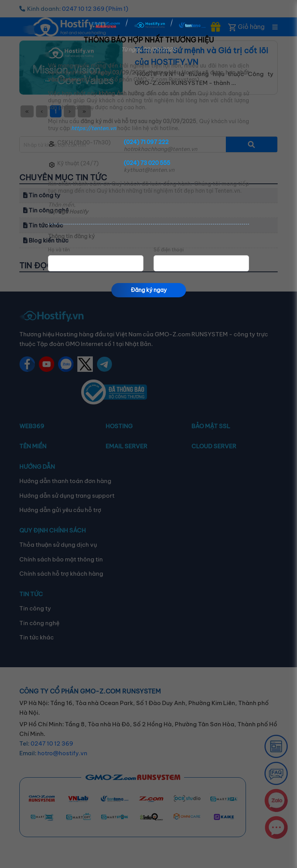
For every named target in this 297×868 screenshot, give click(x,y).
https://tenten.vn (94, 128)
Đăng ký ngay (149, 290)
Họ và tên (59, 250)
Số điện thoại (169, 250)
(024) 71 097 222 (146, 142)
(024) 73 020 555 (147, 163)
